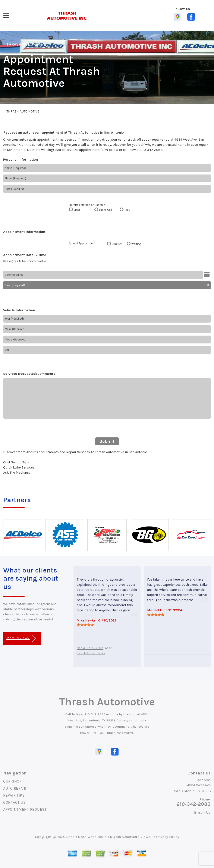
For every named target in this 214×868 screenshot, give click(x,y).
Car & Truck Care (90, 648)
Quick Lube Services (19, 467)
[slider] (85, 625)
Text (127, 210)
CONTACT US (15, 802)
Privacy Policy (168, 837)
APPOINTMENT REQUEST (25, 809)
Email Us (202, 812)
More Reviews (21, 638)
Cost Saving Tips (16, 462)
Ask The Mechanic (17, 472)
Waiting (136, 244)
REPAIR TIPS (14, 795)
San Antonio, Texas (91, 653)
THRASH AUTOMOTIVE (26, 44)
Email (77, 210)
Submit (107, 441)
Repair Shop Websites (84, 837)
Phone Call (106, 210)
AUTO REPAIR (15, 788)
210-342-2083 (151, 150)
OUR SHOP (12, 781)
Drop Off (117, 244)
